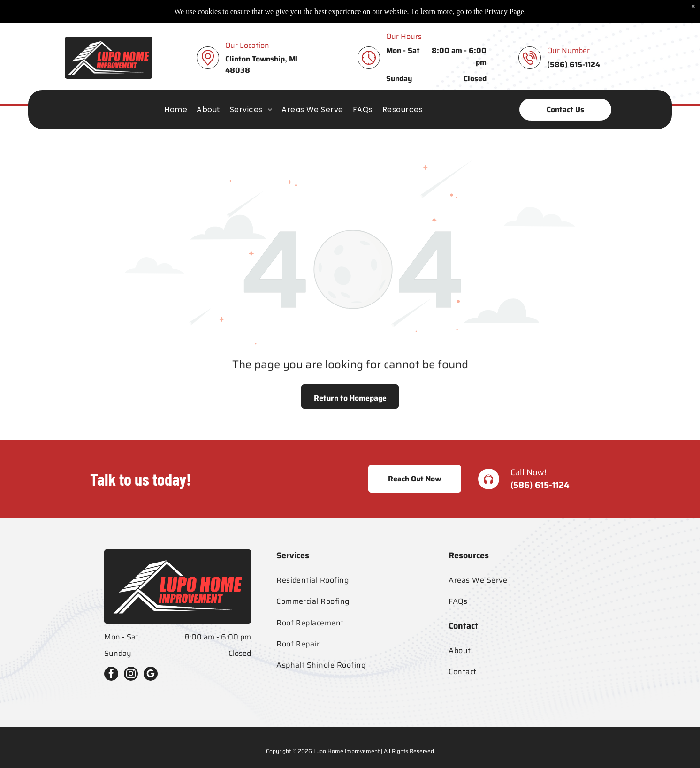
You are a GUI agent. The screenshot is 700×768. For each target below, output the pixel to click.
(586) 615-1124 (540, 485)
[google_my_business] (151, 675)
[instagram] (131, 675)
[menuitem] (176, 86)
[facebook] (111, 675)
